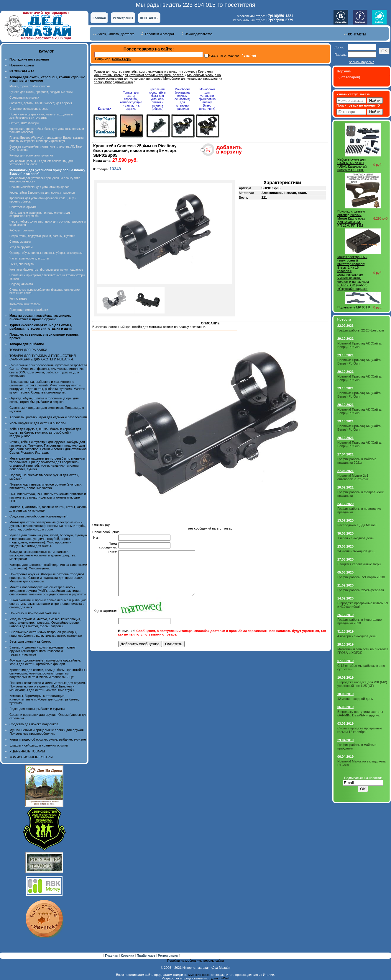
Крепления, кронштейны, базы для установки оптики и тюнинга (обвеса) (155, 73)
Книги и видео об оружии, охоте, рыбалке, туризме (48, 739)
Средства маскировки (24, 98)
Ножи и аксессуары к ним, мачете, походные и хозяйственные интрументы (41, 116)
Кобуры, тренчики (22, 230)
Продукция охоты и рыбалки (29, 310)
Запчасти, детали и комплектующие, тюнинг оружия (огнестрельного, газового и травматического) (43, 651)
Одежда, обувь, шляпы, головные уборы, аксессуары (46, 253)
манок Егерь (121, 59)
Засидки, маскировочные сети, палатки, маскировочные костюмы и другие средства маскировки (42, 555)
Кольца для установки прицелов (31, 155)
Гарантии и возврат (160, 34)
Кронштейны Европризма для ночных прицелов (42, 193)
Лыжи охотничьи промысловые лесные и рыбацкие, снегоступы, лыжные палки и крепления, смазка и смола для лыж (49, 604)
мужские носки (199, 975)
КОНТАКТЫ (149, 18)
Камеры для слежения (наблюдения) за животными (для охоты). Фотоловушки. (48, 566)
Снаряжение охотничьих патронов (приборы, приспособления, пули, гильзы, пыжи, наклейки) (46, 634)
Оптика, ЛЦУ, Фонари (24, 123)
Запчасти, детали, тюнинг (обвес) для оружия (41, 103)
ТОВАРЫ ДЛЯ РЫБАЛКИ (28, 350)
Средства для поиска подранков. (34, 724)
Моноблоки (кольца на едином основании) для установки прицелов (157, 77)
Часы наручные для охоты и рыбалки (37, 423)
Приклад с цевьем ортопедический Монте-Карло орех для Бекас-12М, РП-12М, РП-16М (351, 218)
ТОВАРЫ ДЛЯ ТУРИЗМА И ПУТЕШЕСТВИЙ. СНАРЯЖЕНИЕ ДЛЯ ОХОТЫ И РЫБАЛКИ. (43, 357)
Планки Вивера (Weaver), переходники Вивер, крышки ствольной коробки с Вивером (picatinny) (46, 139)
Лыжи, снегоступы (22, 264)
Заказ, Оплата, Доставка (116, 34)
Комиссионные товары (25, 304)
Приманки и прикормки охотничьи (35, 613)
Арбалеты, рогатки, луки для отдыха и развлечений (48, 417)
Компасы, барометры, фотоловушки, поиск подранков (46, 270)
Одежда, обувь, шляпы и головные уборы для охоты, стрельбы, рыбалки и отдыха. (44, 400)
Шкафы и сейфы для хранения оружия (39, 745)
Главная (99, 18)
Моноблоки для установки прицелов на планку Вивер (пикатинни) (207, 99)
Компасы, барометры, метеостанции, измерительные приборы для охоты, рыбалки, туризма (44, 699)
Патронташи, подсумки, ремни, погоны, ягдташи (42, 236)
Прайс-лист (147, 955)
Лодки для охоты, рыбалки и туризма (37, 709)
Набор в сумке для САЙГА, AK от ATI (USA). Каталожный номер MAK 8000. (352, 165)
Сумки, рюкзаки (20, 242)
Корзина (128, 955)
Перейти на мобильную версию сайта (196, 961)
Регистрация (123, 18)
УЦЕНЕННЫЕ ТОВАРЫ (27, 751)
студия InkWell (218, 978)
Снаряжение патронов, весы (29, 109)
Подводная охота (21, 284)
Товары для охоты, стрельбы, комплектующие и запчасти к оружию (145, 71)
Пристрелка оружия (23, 207)
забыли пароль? (361, 62)
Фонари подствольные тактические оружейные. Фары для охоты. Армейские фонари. (45, 662)
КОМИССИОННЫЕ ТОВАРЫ (31, 757)
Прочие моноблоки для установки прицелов (39, 187)
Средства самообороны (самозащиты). (39, 516)
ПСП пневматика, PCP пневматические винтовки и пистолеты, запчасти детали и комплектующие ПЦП (48, 497)
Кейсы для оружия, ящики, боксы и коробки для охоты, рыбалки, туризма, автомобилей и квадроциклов (45, 432)
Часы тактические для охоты (29, 258)
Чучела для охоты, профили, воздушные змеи (41, 92)
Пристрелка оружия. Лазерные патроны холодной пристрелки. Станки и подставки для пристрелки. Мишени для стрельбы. (47, 578)
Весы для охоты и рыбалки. (30, 641)
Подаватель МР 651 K (354, 307)
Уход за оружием (21, 247)
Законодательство (199, 34)
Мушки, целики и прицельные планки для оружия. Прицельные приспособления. (47, 732)
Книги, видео (18, 299)
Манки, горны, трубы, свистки (30, 86)
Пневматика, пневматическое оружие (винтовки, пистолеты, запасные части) (46, 486)
